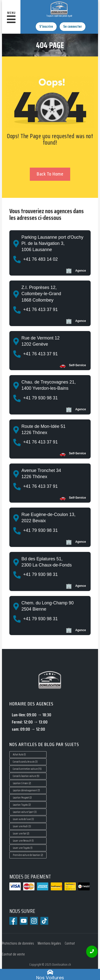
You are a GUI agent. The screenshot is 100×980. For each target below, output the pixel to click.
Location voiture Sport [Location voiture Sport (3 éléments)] (25, 812)
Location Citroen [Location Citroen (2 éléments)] (22, 783)
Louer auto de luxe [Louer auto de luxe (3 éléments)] (23, 819)
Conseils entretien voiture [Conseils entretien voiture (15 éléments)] (27, 769)
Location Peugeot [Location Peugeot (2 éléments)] (22, 798)
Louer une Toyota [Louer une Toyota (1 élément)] (23, 848)
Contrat (70, 943)
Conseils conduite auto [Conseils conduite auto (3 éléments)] (25, 762)
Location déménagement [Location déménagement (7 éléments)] (26, 790)
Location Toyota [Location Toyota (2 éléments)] (22, 805)
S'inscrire (46, 26)
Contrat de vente (13, 954)
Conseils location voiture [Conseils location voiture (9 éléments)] (26, 776)
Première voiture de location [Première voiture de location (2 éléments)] (28, 855)
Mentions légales (49, 943)
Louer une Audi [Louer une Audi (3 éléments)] (22, 826)
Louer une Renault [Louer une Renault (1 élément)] (23, 841)
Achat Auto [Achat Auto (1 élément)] (19, 755)
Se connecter (73, 26)
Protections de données (18, 943)
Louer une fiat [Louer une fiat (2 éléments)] (21, 834)
